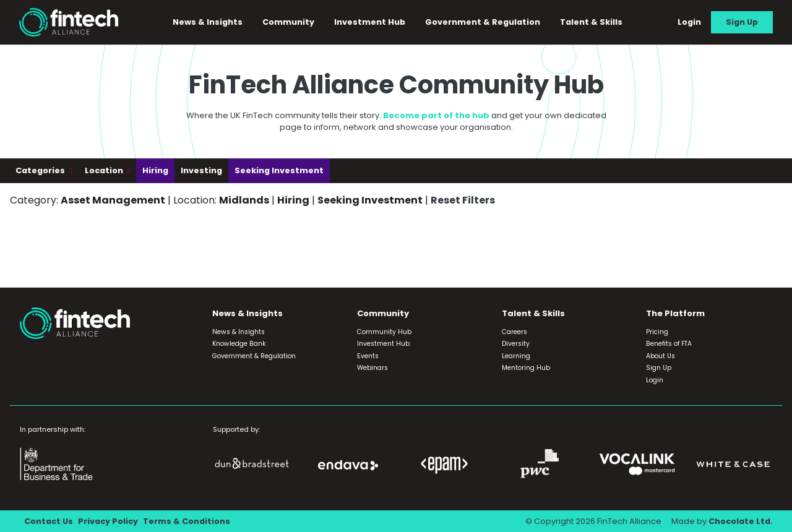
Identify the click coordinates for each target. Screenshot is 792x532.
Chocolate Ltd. (741, 521)
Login (689, 22)
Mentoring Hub (526, 368)
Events (368, 356)
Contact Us (49, 521)
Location (105, 170)
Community (289, 22)
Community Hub (384, 332)
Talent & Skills (592, 22)
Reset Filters (463, 200)
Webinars (372, 368)
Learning (516, 356)
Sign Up (742, 22)
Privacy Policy (108, 521)
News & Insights (208, 22)
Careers (514, 332)
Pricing (657, 332)
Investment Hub (370, 22)
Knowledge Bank (239, 344)
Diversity (516, 344)
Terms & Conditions (187, 521)
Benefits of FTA (669, 344)
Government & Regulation (483, 22)
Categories (41, 170)
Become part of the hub (436, 115)
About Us (661, 356)
